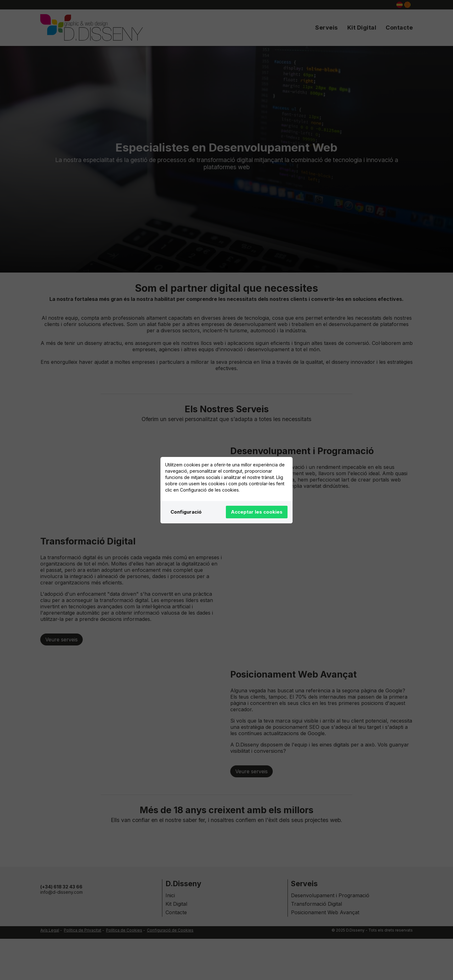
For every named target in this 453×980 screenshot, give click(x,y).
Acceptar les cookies (257, 512)
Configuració (186, 512)
